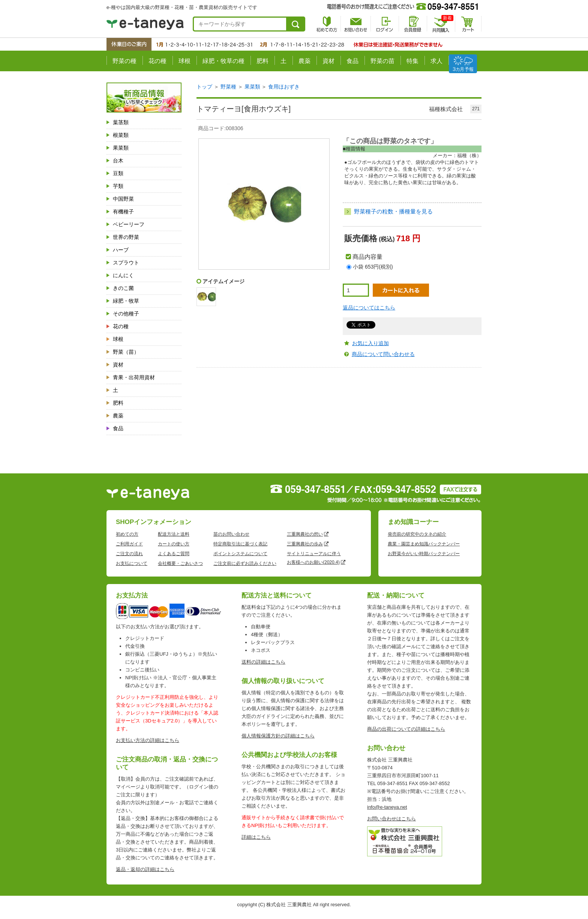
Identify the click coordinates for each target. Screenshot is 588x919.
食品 (352, 61)
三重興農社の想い (305, 534)
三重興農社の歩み (305, 544)
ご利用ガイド (129, 544)
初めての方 (127, 534)
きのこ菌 (123, 288)
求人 (436, 61)
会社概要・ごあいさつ (180, 563)
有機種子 (123, 212)
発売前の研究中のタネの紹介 (417, 534)
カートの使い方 (174, 544)
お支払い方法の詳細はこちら (148, 740)
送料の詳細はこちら (263, 662)
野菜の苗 (382, 61)
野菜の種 (124, 61)
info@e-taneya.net (387, 807)
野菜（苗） (126, 352)
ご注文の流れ (129, 554)
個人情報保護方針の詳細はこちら (278, 736)
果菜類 (121, 148)
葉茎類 (121, 122)
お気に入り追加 (370, 343)
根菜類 (121, 135)
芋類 (118, 186)
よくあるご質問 (174, 554)
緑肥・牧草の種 (223, 61)
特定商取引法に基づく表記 (240, 544)
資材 (328, 61)
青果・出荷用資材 (134, 377)
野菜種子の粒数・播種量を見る (393, 211)
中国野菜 (123, 199)
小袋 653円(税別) (373, 267)
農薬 (304, 61)
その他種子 (126, 314)
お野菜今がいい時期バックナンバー (424, 554)
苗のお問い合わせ (231, 534)
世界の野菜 (126, 237)
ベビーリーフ (129, 224)
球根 (184, 61)
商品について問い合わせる (383, 354)
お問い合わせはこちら (391, 819)
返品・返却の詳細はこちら (145, 869)
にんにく (123, 275)
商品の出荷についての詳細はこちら (406, 729)
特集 (412, 61)
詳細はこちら (256, 837)
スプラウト (126, 263)
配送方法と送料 (174, 534)
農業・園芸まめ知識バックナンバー (424, 544)
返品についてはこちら (369, 308)
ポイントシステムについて (240, 554)
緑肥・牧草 (126, 301)
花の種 (157, 61)
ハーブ (121, 250)
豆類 (118, 173)
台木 (118, 161)
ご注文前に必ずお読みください (245, 563)
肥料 (262, 61)
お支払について (132, 563)
